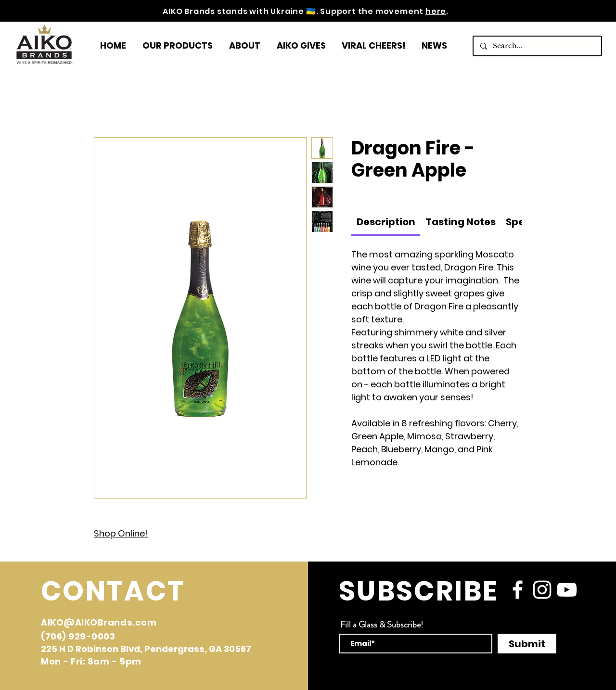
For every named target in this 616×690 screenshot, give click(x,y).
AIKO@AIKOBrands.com (99, 622)
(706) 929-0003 (78, 636)
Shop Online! (121, 533)
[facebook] (518, 590)
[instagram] (542, 590)
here (436, 11)
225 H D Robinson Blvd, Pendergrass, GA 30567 (146, 649)
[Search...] (537, 46)
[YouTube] (567, 590)
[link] (386, 222)
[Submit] (527, 644)
